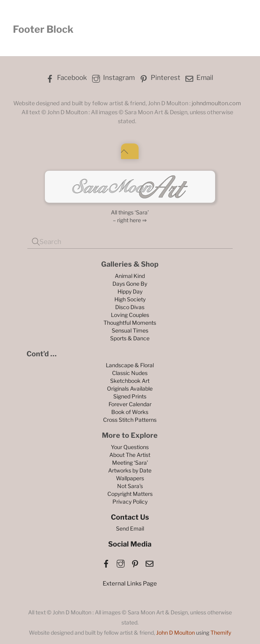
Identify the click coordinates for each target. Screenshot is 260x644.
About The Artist (130, 455)
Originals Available (130, 388)
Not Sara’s (130, 486)
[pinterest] (135, 562)
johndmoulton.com (216, 103)
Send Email (130, 528)
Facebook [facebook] (66, 77)
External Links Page (130, 584)
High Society (130, 299)
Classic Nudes (130, 373)
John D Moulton (175, 632)
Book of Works (130, 412)
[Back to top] (130, 151)
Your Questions (130, 447)
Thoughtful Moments (130, 323)
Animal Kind (130, 276)
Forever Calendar (130, 404)
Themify (221, 632)
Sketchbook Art (130, 381)
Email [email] (199, 77)
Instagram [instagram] (113, 77)
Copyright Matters (130, 494)
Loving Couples (130, 315)
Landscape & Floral (130, 365)
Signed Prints (130, 396)
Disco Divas (130, 307)
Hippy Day (130, 291)
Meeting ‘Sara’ (130, 463)
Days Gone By (130, 284)
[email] (150, 562)
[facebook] (106, 562)
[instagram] (121, 562)
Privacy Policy (130, 502)
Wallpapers (130, 478)
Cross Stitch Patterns (130, 420)
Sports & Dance (130, 338)
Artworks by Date (130, 470)
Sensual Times (130, 330)
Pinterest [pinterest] (159, 77)
